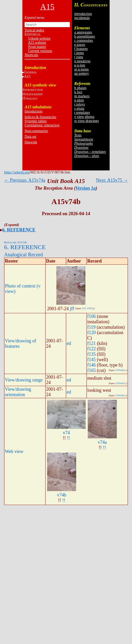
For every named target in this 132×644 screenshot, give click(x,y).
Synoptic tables (36, 121)
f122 (91, 349)
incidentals (82, 18)
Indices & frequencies (40, 117)
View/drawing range (24, 380)
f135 (91, 354)
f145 (91, 360)
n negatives (82, 61)
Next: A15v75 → (112, 180)
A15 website (37, 43)
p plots (79, 100)
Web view (14, 451)
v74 (67, 433)
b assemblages (84, 36)
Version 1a (86, 188)
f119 (91, 327)
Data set (30, 137)
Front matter (37, 47)
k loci (78, 92)
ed (69, 343)
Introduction (33, 111)
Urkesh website (39, 38)
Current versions (40, 51)
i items (79, 53)
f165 (91, 370)
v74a (102, 442)
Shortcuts (31, 55)
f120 (91, 333)
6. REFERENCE (19, 230)
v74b (62, 495)
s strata (79, 108)
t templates (82, 113)
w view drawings (86, 121)
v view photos (84, 117)
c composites (83, 41)
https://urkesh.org (17, 172)
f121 (91, 343)
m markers (82, 96)
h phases (80, 88)
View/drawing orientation (18, 392)
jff (72, 309)
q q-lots (80, 65)
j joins (79, 57)
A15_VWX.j (88, 308)
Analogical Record (24, 255)
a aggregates (83, 32)
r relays (80, 104)
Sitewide (31, 142)
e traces (80, 45)
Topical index (34, 30)
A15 (27, 77)
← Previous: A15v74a (25, 180)
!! (68, 438)
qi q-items (81, 69)
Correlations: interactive (42, 125)
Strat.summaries (36, 131)
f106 (91, 316)
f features (81, 49)
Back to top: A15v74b (15, 242)
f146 (91, 365)
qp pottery (81, 73)
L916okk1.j (121, 370)
